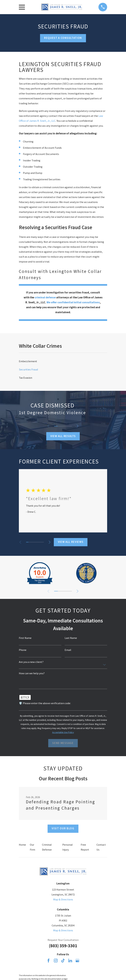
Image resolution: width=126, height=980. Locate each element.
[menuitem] (63, 361)
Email (68, 650)
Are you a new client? (31, 662)
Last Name (71, 638)
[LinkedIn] (70, 961)
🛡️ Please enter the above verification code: (45, 703)
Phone (23, 650)
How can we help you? (32, 673)
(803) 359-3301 (63, 946)
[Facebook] (48, 961)
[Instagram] (56, 961)
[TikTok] (63, 961)
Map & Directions (63, 899)
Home (22, 845)
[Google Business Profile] (77, 961)
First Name (25, 638)
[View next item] (78, 426)
